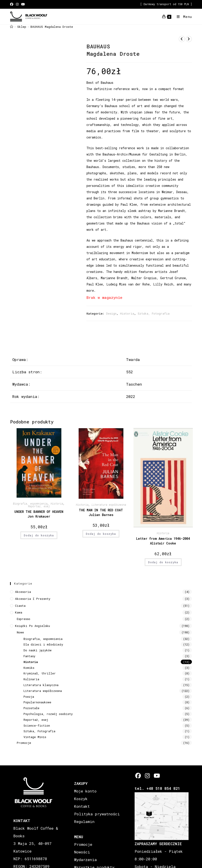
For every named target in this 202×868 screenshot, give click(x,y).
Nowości (82, 852)
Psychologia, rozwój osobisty (48, 714)
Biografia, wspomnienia (30, 503)
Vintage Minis (35, 737)
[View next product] (189, 39)
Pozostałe (31, 708)
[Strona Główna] (12, 27)
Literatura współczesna (109, 505)
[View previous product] (182, 39)
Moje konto (85, 791)
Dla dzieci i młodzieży (43, 644)
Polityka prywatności (97, 814)
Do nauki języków (38, 650)
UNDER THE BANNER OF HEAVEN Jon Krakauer (39, 514)
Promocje (24, 743)
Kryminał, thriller (40, 673)
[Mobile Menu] (183, 17)
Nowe (20, 632)
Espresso (24, 619)
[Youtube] (156, 776)
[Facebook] (138, 776)
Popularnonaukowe (37, 702)
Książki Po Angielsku (32, 626)
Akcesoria (23, 592)
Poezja (29, 697)
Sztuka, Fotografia (154, 313)
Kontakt (82, 806)
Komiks (29, 668)
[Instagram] (147, 776)
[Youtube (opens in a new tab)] (23, 4)
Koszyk (81, 799)
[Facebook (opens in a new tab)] (12, 4)
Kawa (19, 612)
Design (111, 313)
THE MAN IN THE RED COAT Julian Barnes (101, 512)
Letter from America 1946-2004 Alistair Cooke (163, 541)
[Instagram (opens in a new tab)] (17, 4)
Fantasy (29, 656)
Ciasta (20, 606)
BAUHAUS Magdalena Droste (52, 27)
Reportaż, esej (39, 506)
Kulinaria (31, 679)
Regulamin (84, 822)
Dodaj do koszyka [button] (39, 535)
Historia (127, 313)
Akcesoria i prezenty (33, 599)
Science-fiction (37, 725)
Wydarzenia (85, 860)
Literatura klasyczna (41, 685)
